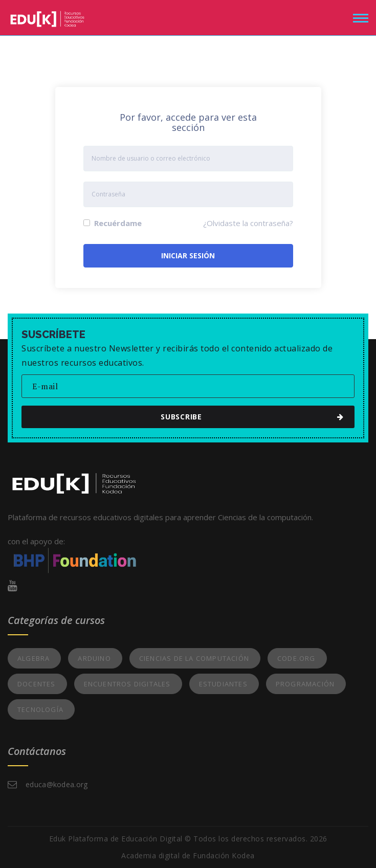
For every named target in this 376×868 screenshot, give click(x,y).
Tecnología (40, 709)
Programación (305, 684)
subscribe (193, 417)
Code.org (296, 658)
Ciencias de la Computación (194, 658)
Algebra (34, 658)
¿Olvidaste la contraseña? (248, 223)
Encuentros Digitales (127, 684)
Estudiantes (223, 684)
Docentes (37, 684)
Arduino (94, 658)
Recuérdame (113, 223)
